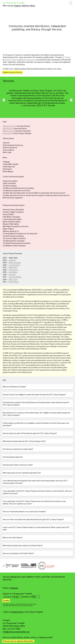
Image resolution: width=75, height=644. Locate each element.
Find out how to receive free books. (18, 641)
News (32, 6)
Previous (4, 100)
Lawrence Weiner (15, 277)
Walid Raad (13, 267)
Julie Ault (12, 260)
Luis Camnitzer (14, 265)
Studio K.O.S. (14, 270)
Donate (6, 600)
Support (18, 6)
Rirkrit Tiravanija (15, 263)
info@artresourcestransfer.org (16, 632)
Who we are (8, 6)
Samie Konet (7, 133)
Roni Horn (12, 275)
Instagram (14, 588)
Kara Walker (13, 272)
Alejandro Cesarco (9, 126)
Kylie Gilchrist (8, 129)
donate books (17, 612)
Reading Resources (28, 60)
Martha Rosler (14, 282)
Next (71, 100)
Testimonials (8, 81)
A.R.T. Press (66, 57)
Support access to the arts (12, 72)
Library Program (11, 60)
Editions (25, 6)
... (71, 3)
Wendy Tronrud (8, 131)
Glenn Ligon (13, 279)
